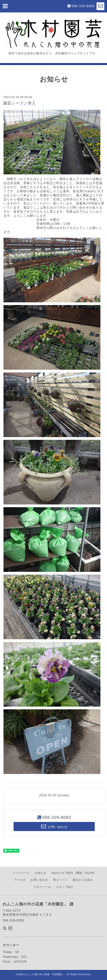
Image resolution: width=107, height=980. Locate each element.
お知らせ (41, 873)
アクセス (20, 880)
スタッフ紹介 (65, 887)
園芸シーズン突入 (20, 103)
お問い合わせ (39, 880)
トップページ (21, 873)
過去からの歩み (83, 880)
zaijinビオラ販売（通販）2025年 (73, 873)
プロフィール (42, 887)
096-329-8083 (83, 6)
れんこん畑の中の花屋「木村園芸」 (45, 974)
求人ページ (60, 880)
